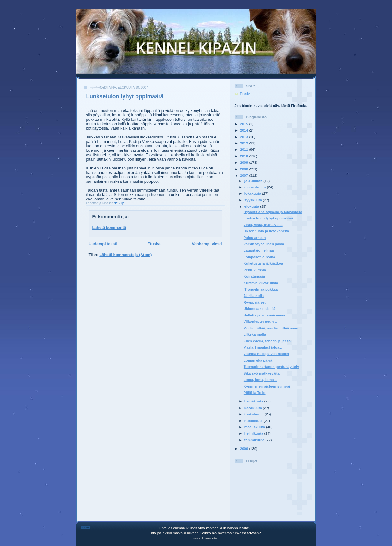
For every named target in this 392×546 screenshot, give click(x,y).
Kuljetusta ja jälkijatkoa (263, 263)
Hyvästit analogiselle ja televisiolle (273, 212)
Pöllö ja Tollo (255, 393)
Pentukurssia (255, 270)
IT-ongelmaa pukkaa (261, 289)
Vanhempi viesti (207, 244)
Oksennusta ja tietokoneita (266, 231)
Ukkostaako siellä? (260, 309)
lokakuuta (253, 193)
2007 (244, 175)
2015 (244, 124)
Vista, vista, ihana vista (263, 225)
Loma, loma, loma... (260, 380)
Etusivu (154, 244)
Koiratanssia (254, 276)
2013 (244, 137)
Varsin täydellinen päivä (264, 244)
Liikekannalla (255, 334)
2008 (244, 169)
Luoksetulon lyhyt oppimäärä (125, 96)
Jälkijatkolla (254, 296)
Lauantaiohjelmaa (259, 250)
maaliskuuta (255, 427)
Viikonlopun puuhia (260, 322)
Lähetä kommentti (109, 228)
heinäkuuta (254, 401)
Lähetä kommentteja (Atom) (125, 255)
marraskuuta (256, 187)
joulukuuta (254, 181)
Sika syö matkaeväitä (262, 373)
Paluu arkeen (255, 238)
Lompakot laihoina (259, 257)
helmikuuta (254, 433)
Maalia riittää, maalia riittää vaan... (272, 328)
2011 (244, 150)
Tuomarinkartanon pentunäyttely (271, 367)
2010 (244, 156)
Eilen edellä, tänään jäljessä (267, 341)
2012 (244, 143)
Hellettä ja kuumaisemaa (264, 315)
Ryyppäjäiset (255, 302)
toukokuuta (255, 414)
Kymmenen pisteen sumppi (267, 386)
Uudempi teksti (103, 244)
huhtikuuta (254, 421)
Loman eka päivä (258, 360)
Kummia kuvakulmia (261, 283)
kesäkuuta (254, 408)
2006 (244, 449)
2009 (244, 163)
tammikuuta (255, 440)
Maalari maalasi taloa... (263, 347)
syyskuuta (254, 200)
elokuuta (252, 206)
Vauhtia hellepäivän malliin (266, 354)
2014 (244, 130)
